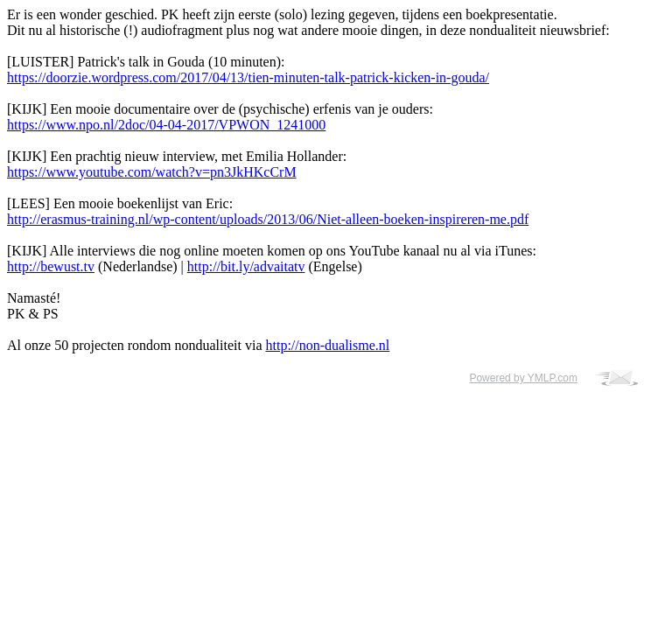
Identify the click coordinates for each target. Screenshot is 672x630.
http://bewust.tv (51, 266)
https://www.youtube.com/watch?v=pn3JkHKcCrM (152, 172)
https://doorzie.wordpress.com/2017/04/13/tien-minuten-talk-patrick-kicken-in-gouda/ (248, 77)
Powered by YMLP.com (523, 378)
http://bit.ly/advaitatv (246, 266)
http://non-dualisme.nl (327, 345)
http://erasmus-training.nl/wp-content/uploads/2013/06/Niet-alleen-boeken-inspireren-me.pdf (268, 219)
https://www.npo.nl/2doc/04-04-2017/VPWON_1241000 (166, 125)
